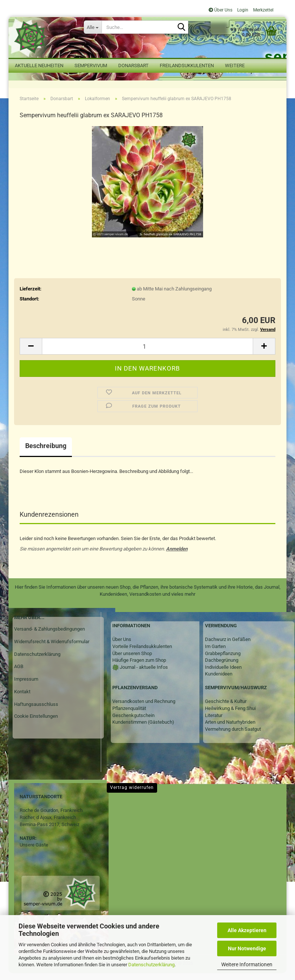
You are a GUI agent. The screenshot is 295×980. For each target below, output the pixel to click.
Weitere (235, 65)
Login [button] (242, 10)
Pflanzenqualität (129, 715)
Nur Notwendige (247, 948)
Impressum (26, 686)
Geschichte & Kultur (226, 708)
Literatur (214, 722)
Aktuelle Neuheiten (39, 65)
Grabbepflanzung (223, 660)
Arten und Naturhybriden (230, 729)
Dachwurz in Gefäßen (228, 646)
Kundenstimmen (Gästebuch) (143, 729)
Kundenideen (219, 680)
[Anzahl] (147, 353)
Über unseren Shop (132, 660)
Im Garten (215, 653)
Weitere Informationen (247, 964)
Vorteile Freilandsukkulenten (142, 653)
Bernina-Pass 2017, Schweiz (49, 831)
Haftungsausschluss (36, 711)
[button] (31, 353)
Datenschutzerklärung (151, 965)
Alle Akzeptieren (247, 930)
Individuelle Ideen (223, 674)
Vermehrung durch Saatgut (233, 736)
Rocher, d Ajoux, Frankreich (48, 824)
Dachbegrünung (222, 667)
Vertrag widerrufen (132, 795)
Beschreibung (46, 452)
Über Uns (221, 10)
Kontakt (22, 698)
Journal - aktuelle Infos (143, 674)
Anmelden (177, 555)
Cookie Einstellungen (36, 723)
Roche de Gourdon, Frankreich (51, 817)
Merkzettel (263, 10)
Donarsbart (133, 65)
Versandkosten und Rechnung (144, 708)
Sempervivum (91, 65)
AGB (19, 673)
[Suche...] (93, 27)
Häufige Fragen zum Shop (139, 667)
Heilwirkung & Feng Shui (230, 715)
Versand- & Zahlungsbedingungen (49, 636)
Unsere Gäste (34, 851)
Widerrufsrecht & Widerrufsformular (52, 648)
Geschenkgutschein (133, 722)
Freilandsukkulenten (187, 65)
